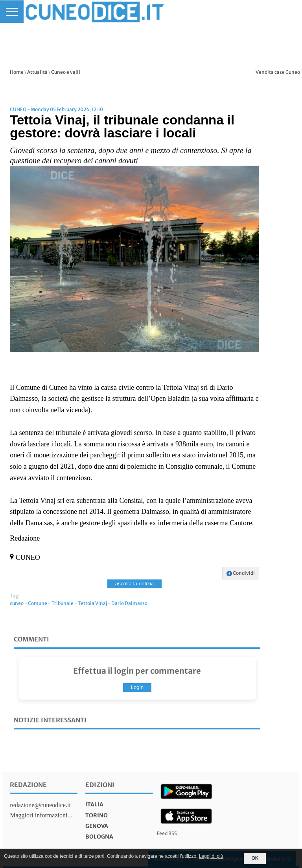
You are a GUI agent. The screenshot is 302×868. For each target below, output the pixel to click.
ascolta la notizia (135, 584)
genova (97, 826)
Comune (38, 603)
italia (94, 804)
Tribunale (63, 603)
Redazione (28, 785)
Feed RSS (167, 833)
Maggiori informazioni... (41, 815)
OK (255, 858)
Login (137, 687)
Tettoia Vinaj (92, 603)
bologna (99, 837)
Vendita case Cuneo (278, 72)
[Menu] (12, 12)
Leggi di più (211, 856)
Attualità (37, 72)
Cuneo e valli (66, 72)
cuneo (17, 603)
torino (97, 815)
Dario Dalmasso (129, 603)
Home (17, 72)
